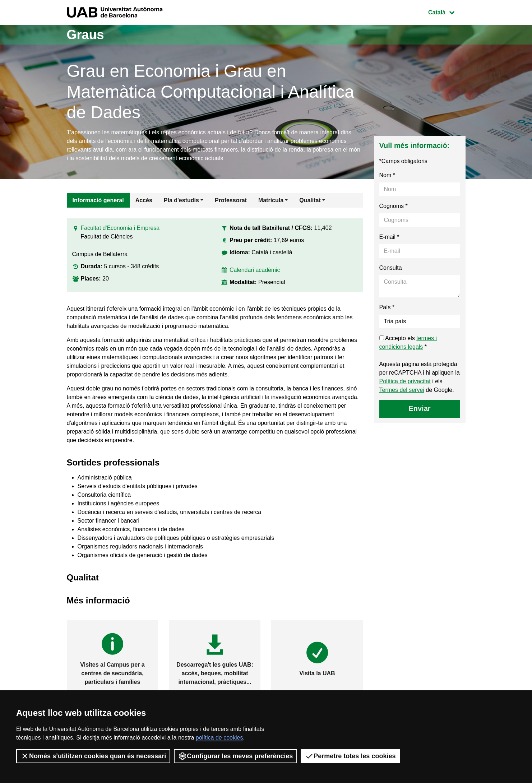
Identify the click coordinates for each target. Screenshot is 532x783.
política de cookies (219, 738)
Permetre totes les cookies (350, 756)
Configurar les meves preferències (235, 756)
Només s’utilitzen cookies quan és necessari (93, 756)
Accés (144, 200)
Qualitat (310, 200)
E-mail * (389, 237)
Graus (85, 35)
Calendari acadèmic (255, 270)
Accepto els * (408, 342)
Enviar (419, 408)
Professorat (231, 200)
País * (387, 307)
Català (447, 12)
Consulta (391, 268)
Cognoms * (394, 206)
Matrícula (271, 200)
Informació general (98, 200)
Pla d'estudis (181, 200)
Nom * (387, 175)
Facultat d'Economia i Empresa (121, 228)
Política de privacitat (405, 381)
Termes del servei (402, 390)
